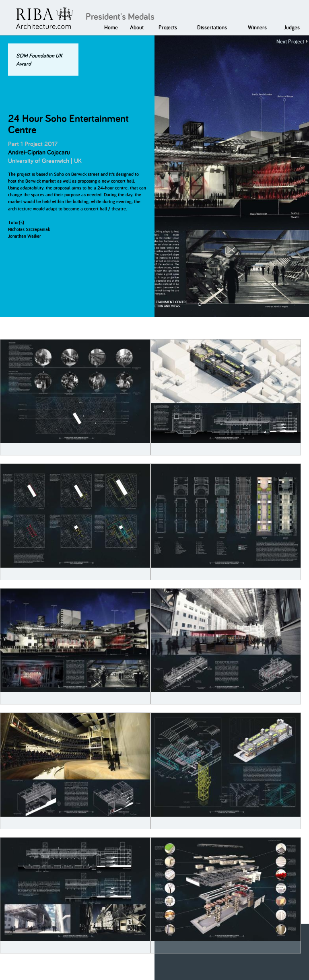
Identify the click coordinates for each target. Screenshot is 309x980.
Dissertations (212, 27)
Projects (168, 27)
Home (111, 27)
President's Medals (120, 16)
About (137, 27)
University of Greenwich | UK (45, 161)
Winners (257, 27)
